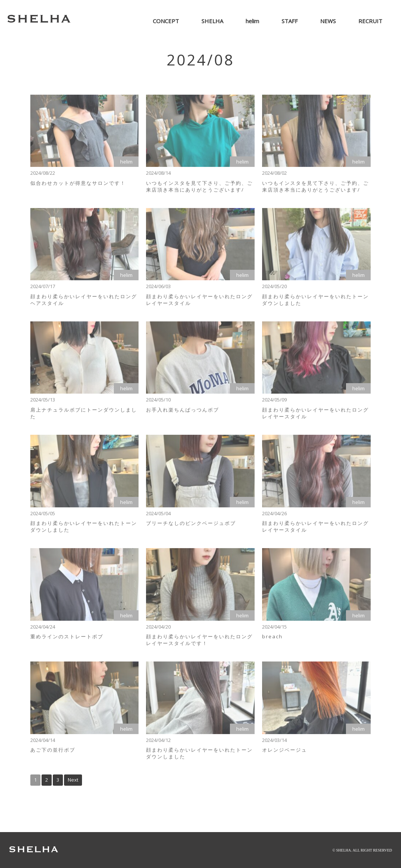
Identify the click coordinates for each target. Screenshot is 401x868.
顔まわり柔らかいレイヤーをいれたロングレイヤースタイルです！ (199, 642)
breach (272, 639)
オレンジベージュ (285, 752)
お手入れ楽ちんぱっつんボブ (183, 412)
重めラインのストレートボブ (67, 639)
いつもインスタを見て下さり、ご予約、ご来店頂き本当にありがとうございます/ (199, 189)
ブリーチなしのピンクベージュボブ (191, 526)
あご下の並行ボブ (53, 752)
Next (73, 780)
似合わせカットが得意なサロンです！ (78, 185)
